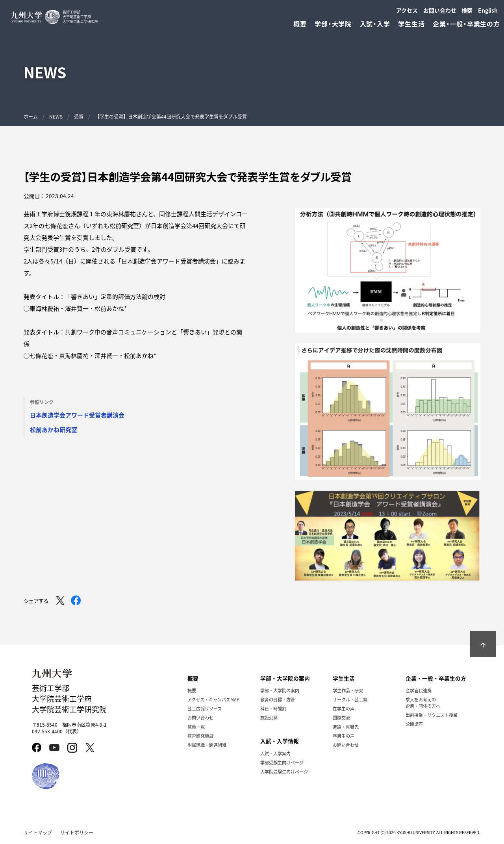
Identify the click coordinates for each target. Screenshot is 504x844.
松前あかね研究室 (54, 429)
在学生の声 (344, 709)
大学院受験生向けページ (284, 772)
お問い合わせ (440, 10)
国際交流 (341, 718)
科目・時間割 (273, 709)
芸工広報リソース (205, 709)
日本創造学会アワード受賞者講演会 (77, 415)
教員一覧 (196, 727)
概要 (192, 690)
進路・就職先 (346, 727)
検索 (467, 10)
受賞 (79, 116)
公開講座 (414, 724)
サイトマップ (38, 832)
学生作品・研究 (348, 690)
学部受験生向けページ (282, 762)
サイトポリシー (77, 832)
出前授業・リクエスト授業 (432, 715)
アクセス (407, 10)
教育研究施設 (200, 736)
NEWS (56, 116)
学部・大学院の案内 (280, 690)
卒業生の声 (344, 736)
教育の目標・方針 (278, 699)
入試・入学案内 (275, 753)
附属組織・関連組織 (207, 745)
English (488, 10)
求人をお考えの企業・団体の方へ (423, 703)
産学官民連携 (419, 690)
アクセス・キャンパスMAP (213, 699)
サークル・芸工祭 (350, 699)
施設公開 (269, 718)
